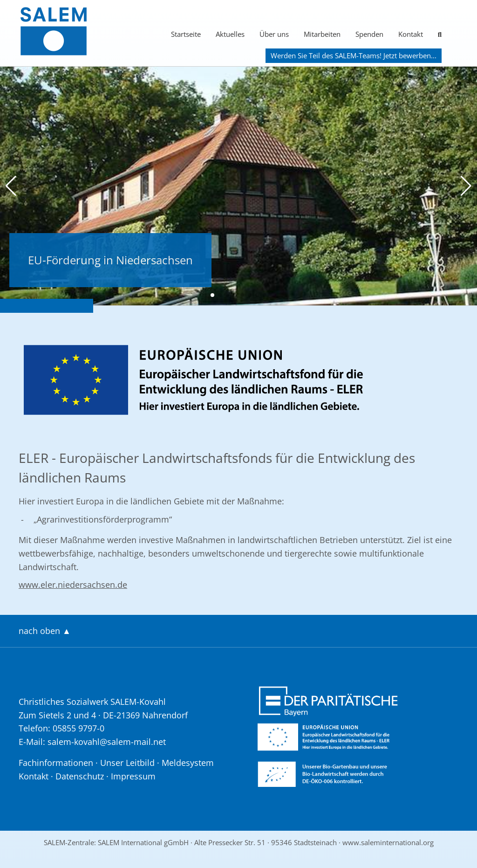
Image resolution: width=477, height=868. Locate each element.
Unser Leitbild (127, 763)
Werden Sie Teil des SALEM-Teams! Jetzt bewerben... (354, 55)
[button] (11, 186)
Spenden (369, 34)
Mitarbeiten (322, 34)
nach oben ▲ (45, 631)
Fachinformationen (56, 763)
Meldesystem (188, 763)
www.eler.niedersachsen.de (73, 585)
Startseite (186, 34)
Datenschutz (80, 776)
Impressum (133, 776)
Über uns (274, 34)
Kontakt (411, 34)
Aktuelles (230, 34)
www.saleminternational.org (388, 842)
